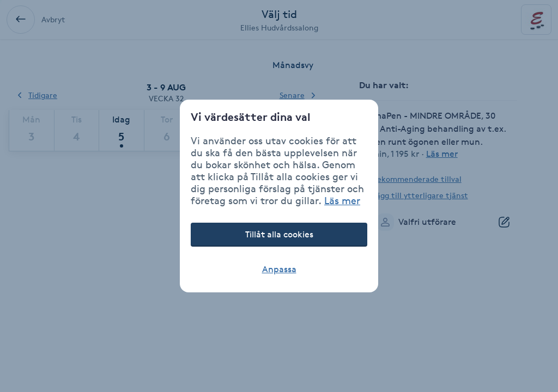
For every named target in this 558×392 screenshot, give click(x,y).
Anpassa (279, 269)
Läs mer (342, 200)
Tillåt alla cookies (279, 234)
